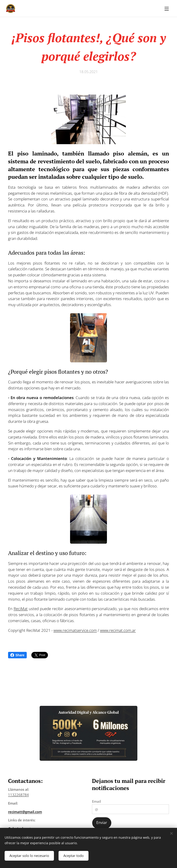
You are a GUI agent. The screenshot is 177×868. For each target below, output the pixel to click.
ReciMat (21, 609)
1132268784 (18, 795)
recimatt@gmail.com (25, 812)
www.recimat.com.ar (118, 630)
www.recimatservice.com (75, 630)
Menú (167, 9)
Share (17, 655)
